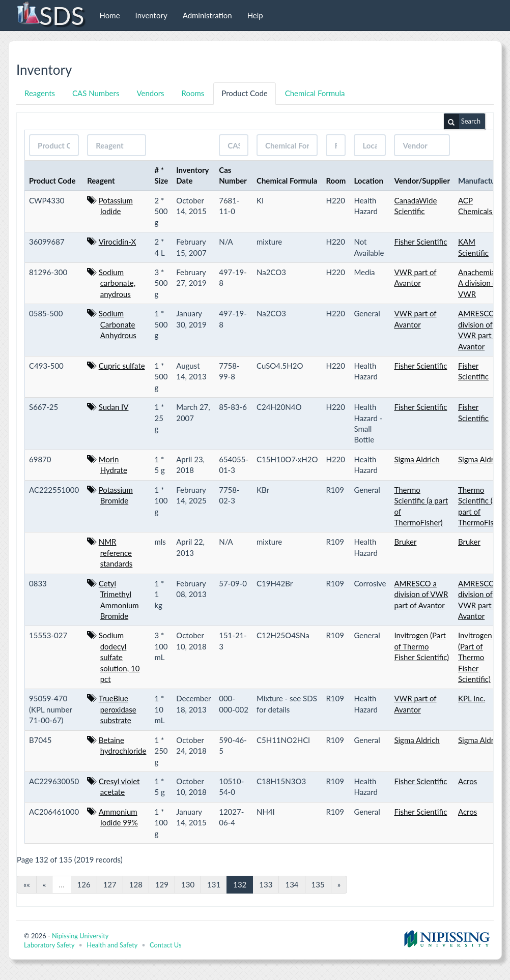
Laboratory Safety (49, 945)
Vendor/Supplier (422, 181)
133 (266, 884)
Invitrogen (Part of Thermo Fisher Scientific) (421, 646)
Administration (207, 15)
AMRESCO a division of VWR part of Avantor (421, 594)
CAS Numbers (96, 93)
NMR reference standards (116, 553)
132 (240, 884)
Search (462, 122)
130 (188, 884)
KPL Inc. (472, 698)
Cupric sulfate (122, 366)
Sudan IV (114, 407)
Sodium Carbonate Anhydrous (118, 324)
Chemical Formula (315, 93)
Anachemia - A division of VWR (479, 283)
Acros (467, 781)
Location (369, 181)
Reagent (101, 181)
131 (214, 884)
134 (292, 884)
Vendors (150, 93)
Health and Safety (112, 945)
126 (84, 884)
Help (255, 15)
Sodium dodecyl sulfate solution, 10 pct (119, 657)
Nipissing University (80, 936)
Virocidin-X (118, 242)
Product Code (244, 93)
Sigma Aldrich (417, 459)
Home (110, 15)
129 (162, 884)
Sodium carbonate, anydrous (117, 283)
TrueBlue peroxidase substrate (118, 709)
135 (318, 884)
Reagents (40, 93)
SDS (50, 15)
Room (336, 181)
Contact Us (165, 945)
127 (110, 884)
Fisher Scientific (420, 242)
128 (136, 884)
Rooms (193, 93)
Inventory (151, 15)
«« (27, 884)
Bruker (405, 542)
